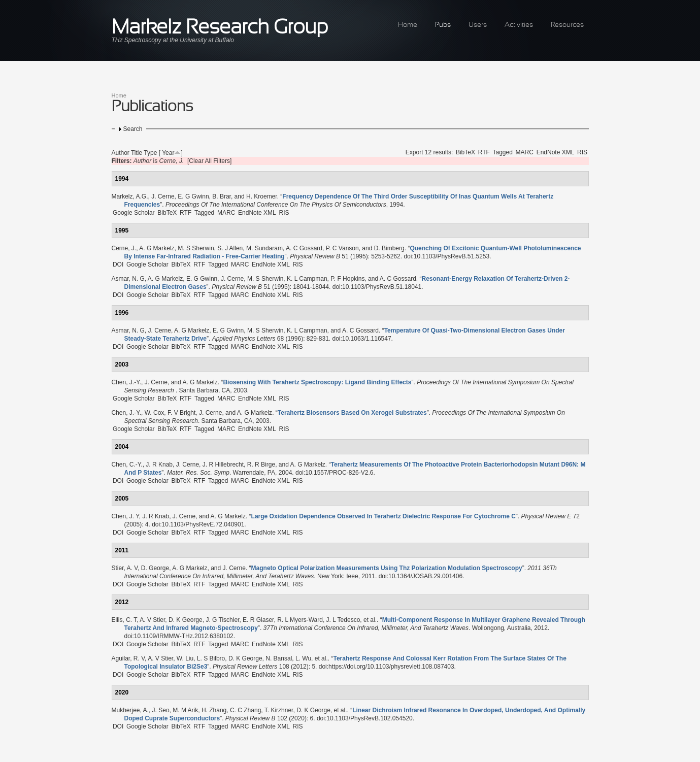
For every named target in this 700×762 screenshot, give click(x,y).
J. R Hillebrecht (223, 465)
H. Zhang (214, 710)
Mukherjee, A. (130, 710)
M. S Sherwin (196, 248)
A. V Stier (152, 620)
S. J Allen (230, 248)
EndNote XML (556, 152)
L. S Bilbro (211, 658)
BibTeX (465, 152)
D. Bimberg (389, 248)
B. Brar (222, 196)
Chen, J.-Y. (126, 382)
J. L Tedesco (343, 620)
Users (478, 25)
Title (137, 153)
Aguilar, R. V (128, 658)
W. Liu (185, 658)
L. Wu (303, 658)
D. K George (186, 620)
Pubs (443, 25)
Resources (567, 25)
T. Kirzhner (279, 710)
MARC (525, 152)
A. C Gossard (304, 248)
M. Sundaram (264, 248)
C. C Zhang (245, 710)
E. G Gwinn (193, 196)
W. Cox (155, 413)
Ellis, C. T (124, 620)
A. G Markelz (157, 248)
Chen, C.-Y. (127, 465)
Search (133, 129)
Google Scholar (134, 213)
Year (168, 153)
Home (408, 25)
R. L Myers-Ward (300, 620)
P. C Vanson (342, 248)
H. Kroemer (262, 196)
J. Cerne (163, 196)
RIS (582, 152)
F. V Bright (181, 413)
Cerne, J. (124, 248)
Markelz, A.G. (130, 196)
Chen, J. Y (125, 516)
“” (317, 382)
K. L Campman (307, 279)
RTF (484, 152)
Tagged (503, 152)
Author (121, 153)
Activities (519, 25)
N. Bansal (279, 658)
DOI (118, 264)
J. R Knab (159, 465)
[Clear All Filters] (209, 161)
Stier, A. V (125, 568)
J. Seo (161, 710)
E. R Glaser (258, 620)
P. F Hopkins (347, 279)
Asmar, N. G (128, 279)
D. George (155, 568)
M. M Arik (185, 710)
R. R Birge (261, 465)
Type (150, 153)
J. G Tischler (222, 620)
